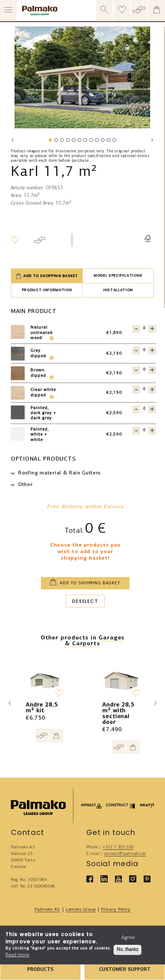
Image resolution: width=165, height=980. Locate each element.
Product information (47, 290)
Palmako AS (47, 910)
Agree (128, 938)
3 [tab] (62, 142)
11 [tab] (109, 142)
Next (152, 140)
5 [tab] (73, 142)
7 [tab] (85, 142)
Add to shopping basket (47, 276)
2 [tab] (56, 142)
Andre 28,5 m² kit (42, 708)
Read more (17, 955)
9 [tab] (96, 142)
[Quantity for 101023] (144, 389)
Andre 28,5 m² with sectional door (118, 714)
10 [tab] (103, 142)
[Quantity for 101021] (144, 328)
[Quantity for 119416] (144, 430)
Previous (13, 140)
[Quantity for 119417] (144, 409)
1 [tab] (50, 142)
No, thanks (127, 950)
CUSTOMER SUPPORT (125, 970)
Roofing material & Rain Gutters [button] (59, 473)
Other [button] (25, 485)
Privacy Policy (116, 910)
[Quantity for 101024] (144, 350)
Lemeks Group (81, 910)
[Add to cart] (56, 735)
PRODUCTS (40, 970)
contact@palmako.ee (125, 854)
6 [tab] (79, 142)
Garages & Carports (95, 641)
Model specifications (118, 275)
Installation (118, 290)
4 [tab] (67, 142)
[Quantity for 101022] (144, 370)
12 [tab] (115, 142)
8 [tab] (91, 142)
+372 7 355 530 (118, 847)
